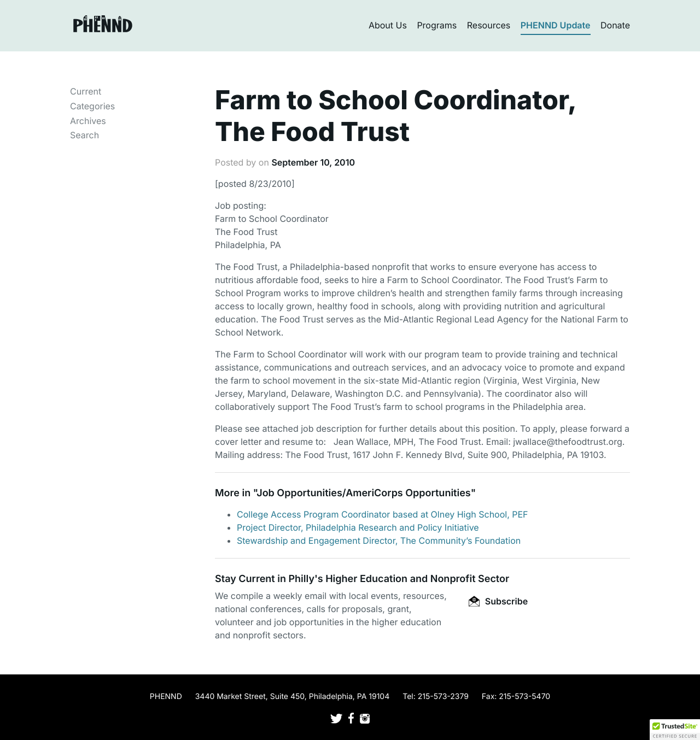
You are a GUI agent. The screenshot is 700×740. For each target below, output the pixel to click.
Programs (437, 25)
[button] (675, 730)
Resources (489, 25)
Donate (615, 25)
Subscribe (498, 601)
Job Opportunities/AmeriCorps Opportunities (363, 493)
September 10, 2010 (313, 162)
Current (86, 91)
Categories (92, 106)
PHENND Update (556, 25)
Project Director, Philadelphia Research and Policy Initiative (358, 527)
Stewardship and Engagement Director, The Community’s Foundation (379, 541)
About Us (388, 25)
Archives (88, 121)
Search (84, 135)
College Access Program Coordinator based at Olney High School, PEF (383, 514)
